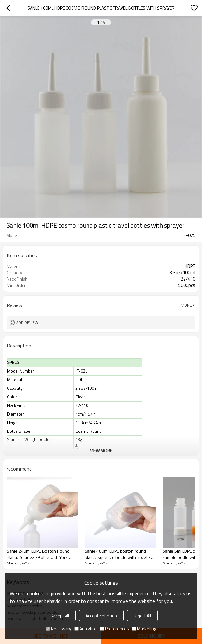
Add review (27, 322)
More (186, 305)
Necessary (59, 629)
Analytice (86, 629)
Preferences (114, 629)
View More (101, 450)
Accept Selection (101, 616)
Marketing (144, 629)
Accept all (60, 616)
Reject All (142, 616)
